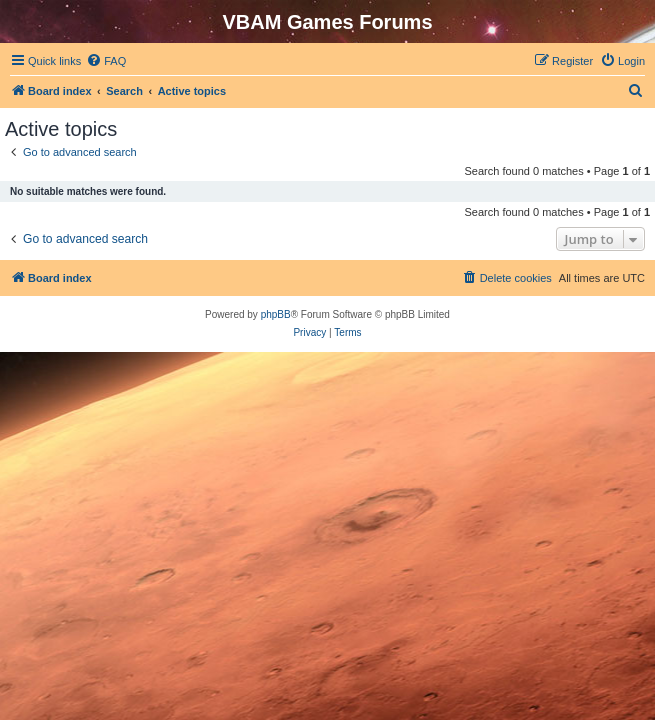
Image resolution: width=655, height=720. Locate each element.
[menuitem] (106, 61)
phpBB (276, 314)
